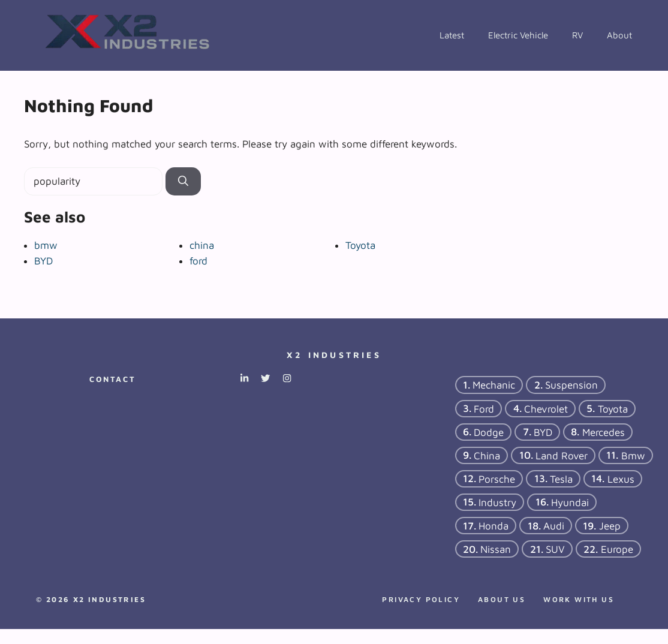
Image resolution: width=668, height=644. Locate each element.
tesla (561, 479)
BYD (43, 261)
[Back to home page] (129, 34)
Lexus (621, 479)
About (619, 35)
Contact (112, 379)
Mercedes (604, 432)
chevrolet (546, 408)
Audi (554, 525)
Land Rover (562, 455)
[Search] (183, 182)
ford (198, 261)
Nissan (496, 549)
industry (497, 502)
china (202, 245)
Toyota (360, 245)
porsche (497, 479)
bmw (46, 245)
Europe (617, 549)
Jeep (610, 525)
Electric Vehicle (518, 35)
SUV (555, 549)
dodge (489, 432)
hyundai (570, 502)
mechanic (494, 385)
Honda (494, 525)
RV (577, 35)
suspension (571, 385)
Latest (452, 35)
